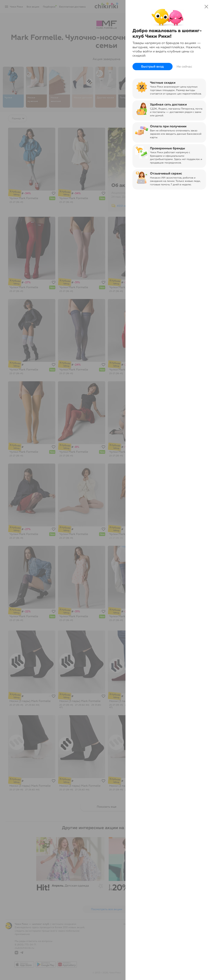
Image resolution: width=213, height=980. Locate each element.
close (206, 7)
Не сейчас (184, 67)
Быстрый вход (153, 66)
